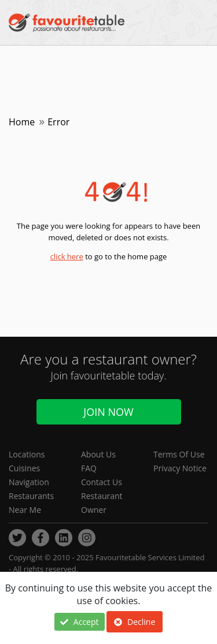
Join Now (108, 412)
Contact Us (102, 482)
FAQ (89, 468)
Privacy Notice (180, 468)
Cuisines (24, 468)
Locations (27, 454)
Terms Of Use (179, 454)
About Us (98, 454)
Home (22, 122)
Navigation (29, 482)
